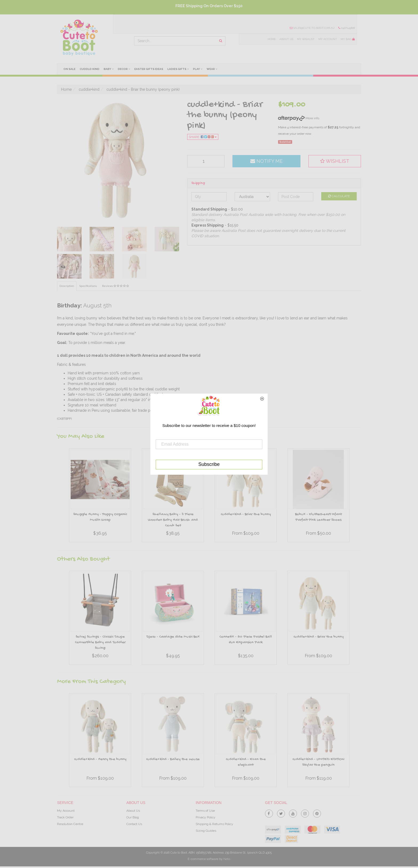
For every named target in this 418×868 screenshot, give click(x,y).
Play (198, 69)
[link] (269, 812)
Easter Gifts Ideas (149, 69)
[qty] (206, 161)
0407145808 (347, 28)
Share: (203, 137)
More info (299, 118)
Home (272, 39)
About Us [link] (133, 811)
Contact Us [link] (134, 824)
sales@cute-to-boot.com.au (312, 28)
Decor (124, 69)
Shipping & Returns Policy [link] (214, 824)
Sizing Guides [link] (206, 831)
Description (67, 286)
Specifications (88, 286)
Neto (227, 859)
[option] (100, 497)
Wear (212, 69)
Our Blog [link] (133, 817)
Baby (109, 69)
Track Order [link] (65, 817)
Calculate (339, 196)
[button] (335, 161)
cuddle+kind (90, 69)
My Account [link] (66, 811)
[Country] (252, 197)
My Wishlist (306, 39)
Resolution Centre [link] (70, 824)
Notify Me (266, 161)
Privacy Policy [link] (206, 817)
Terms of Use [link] (205, 811)
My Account (328, 39)
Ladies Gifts (178, 69)
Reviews (115, 286)
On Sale (69, 69)
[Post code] (296, 197)
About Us (286, 39)
